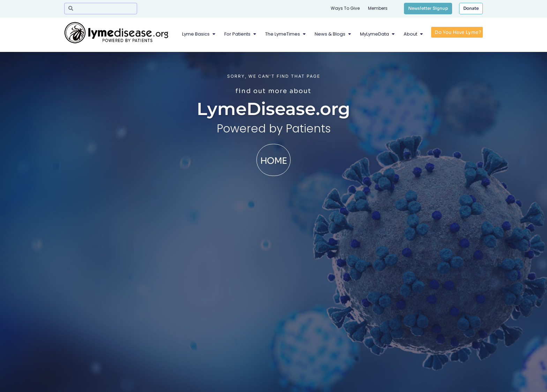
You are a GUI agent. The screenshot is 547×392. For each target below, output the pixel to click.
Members (378, 8)
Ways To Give (345, 8)
